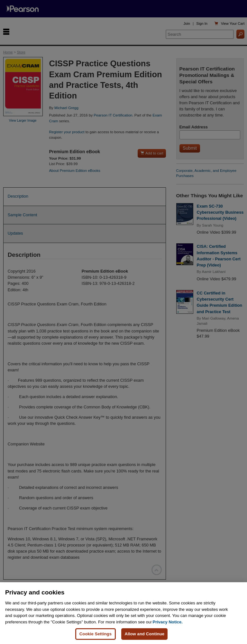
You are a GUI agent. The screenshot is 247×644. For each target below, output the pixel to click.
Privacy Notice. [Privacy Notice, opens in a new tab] (168, 622)
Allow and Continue (144, 634)
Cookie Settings (96, 634)
